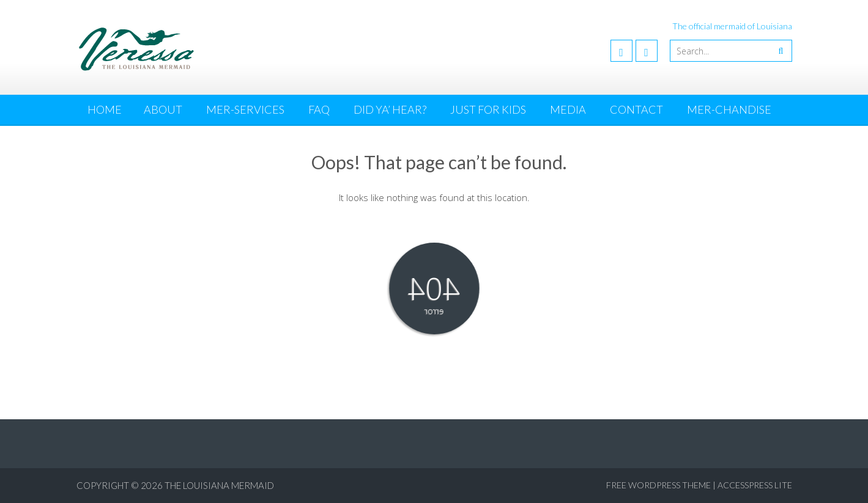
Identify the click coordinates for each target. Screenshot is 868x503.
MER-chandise (729, 109)
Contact (636, 109)
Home (105, 109)
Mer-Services (245, 109)
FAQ (319, 109)
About (163, 109)
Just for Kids (488, 109)
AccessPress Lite (755, 485)
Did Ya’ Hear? (390, 109)
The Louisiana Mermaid (219, 485)
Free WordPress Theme (658, 485)
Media (568, 109)
